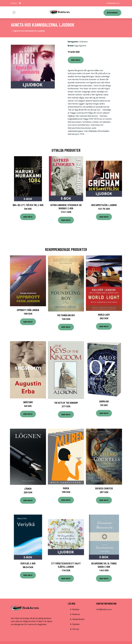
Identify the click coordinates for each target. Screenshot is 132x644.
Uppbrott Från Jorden (28, 310)
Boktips (76, 609)
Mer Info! (76, 60)
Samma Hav (104, 401)
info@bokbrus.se (113, 3)
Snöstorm (28, 402)
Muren (66, 488)
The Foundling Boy (66, 315)
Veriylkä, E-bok (28, 563)
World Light (104, 315)
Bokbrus (76, 614)
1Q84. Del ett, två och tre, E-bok (28, 205)
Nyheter (76, 624)
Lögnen (28, 489)
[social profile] (20, 3)
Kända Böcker (79, 619)
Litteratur (83, 42)
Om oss (76, 629)
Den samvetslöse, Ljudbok (104, 205)
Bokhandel (112, 13)
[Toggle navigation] (14, 12)
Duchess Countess (104, 488)
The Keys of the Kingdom (66, 403)
